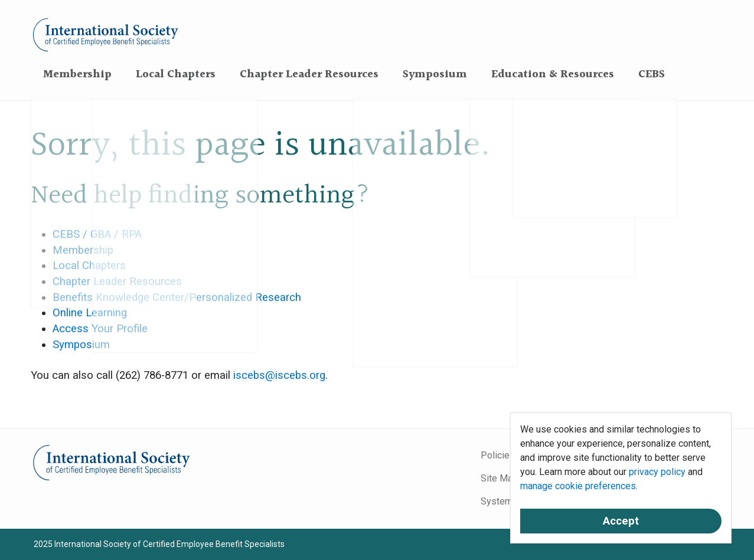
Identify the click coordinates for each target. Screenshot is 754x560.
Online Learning (90, 313)
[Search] (688, 73)
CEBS (652, 75)
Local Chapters (176, 75)
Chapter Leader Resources (309, 75)
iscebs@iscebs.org (279, 375)
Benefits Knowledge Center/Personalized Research (177, 297)
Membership (77, 75)
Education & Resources (553, 75)
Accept (621, 521)
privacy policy (657, 472)
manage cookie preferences (578, 486)
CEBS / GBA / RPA (97, 234)
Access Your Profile (100, 329)
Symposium (435, 75)
